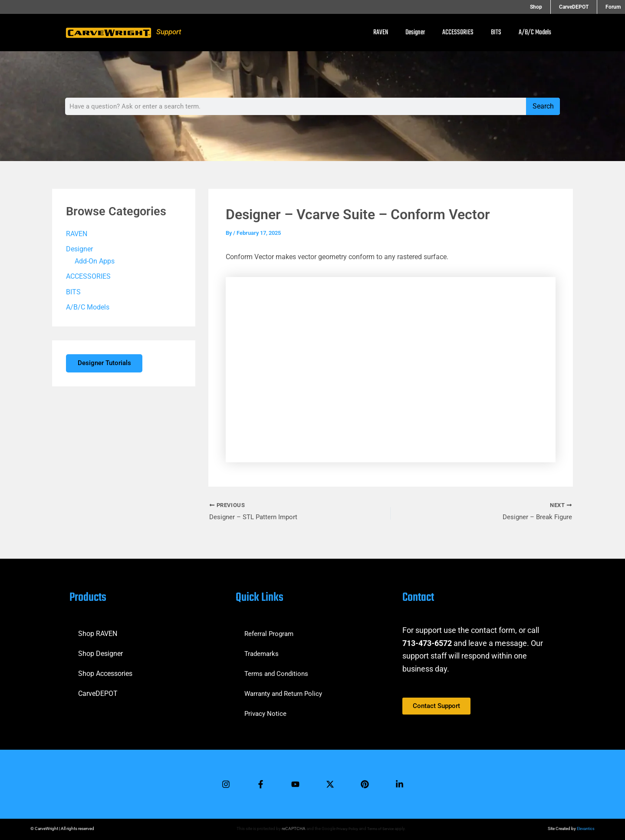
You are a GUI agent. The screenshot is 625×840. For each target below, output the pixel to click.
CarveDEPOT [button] (582, 7)
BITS (496, 33)
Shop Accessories (105, 670)
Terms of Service (382, 828)
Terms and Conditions (278, 670)
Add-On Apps (95, 262)
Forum (613, 7)
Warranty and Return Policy (286, 690)
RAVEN (381, 33)
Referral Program (270, 630)
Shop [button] (552, 7)
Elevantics (585, 828)
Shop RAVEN (98, 630)
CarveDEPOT (98, 690)
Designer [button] (415, 33)
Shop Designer (100, 650)
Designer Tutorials (107, 365)
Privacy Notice (266, 710)
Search (543, 106)
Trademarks (263, 650)
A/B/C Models (535, 33)
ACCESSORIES (458, 33)
